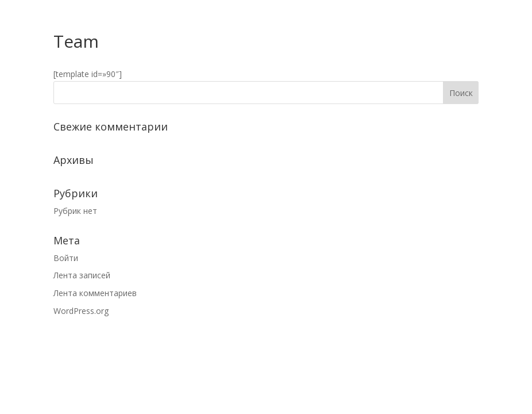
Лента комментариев (95, 293)
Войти (66, 258)
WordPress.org (81, 311)
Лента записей (82, 275)
